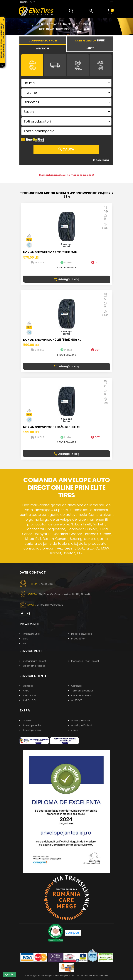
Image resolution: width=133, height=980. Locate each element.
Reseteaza (101, 160)
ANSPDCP (77, 700)
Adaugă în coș (66, 279)
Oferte (27, 720)
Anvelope (53, 24)
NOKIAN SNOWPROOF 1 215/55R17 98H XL (52, 427)
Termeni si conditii (82, 691)
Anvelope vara (32, 730)
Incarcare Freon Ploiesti (85, 661)
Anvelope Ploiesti (82, 725)
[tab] (43, 48)
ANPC (26, 691)
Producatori (78, 639)
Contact (28, 686)
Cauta (66, 149)
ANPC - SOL (30, 700)
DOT (95, 263)
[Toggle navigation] (112, 2)
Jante (75, 730)
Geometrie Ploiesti (34, 666)
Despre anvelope (82, 634)
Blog (26, 639)
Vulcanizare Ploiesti (35, 661)
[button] (72, 11)
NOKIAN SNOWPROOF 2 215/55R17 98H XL (52, 340)
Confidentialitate (81, 695)
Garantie (76, 686)
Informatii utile (31, 634)
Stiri (25, 643)
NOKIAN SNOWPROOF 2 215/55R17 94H (50, 252)
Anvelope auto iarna (76, 24)
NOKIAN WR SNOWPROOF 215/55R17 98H (65, 29)
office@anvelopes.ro (50, 605)
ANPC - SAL (30, 695)
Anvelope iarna (80, 720)
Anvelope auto (32, 725)
